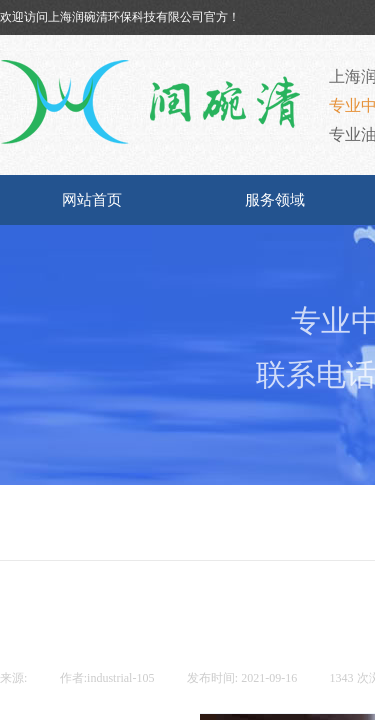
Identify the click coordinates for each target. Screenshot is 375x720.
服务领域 (275, 200)
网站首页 (92, 200)
